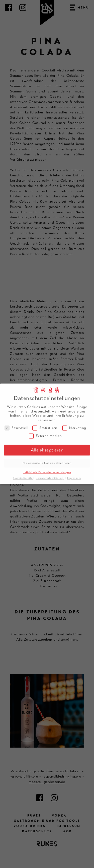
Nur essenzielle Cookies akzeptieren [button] (47, 460)
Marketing (74, 425)
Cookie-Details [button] (23, 475)
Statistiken (45, 425)
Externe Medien (45, 433)
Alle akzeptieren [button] (47, 447)
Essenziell (16, 425)
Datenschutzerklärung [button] (50, 475)
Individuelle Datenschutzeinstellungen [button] (47, 470)
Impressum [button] (74, 475)
